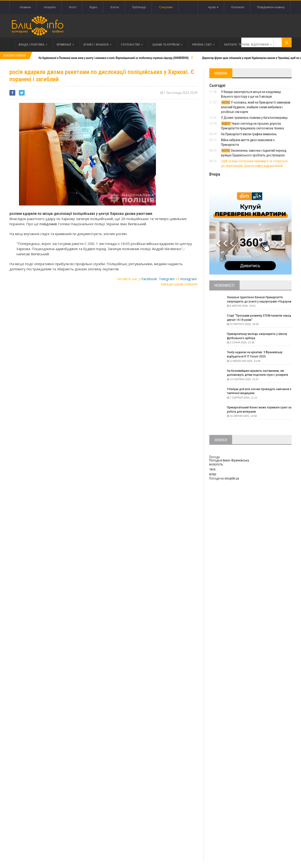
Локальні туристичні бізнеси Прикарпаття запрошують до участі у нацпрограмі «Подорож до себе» (256, 300)
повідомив (48, 224)
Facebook (149, 279)
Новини (25, 7)
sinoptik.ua (232, 478)
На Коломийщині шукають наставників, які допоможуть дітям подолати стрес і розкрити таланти (259, 373)
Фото (73, 7)
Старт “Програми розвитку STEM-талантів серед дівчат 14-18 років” (256, 318)
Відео (93, 7)
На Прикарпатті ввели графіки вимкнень (249, 134)
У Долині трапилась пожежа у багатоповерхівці (254, 118)
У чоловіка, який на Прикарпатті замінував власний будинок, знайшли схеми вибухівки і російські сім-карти (256, 107)
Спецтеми (166, 7)
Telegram (167, 279)
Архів (213, 7)
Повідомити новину (271, 7)
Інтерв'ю (50, 7)
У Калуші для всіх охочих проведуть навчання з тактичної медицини (259, 391)
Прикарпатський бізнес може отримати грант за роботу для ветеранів (258, 410)
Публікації (139, 7)
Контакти (238, 7)
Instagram (188, 279)
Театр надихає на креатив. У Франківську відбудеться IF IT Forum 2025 (256, 354)
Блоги (115, 7)
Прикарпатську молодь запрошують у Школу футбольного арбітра (258, 336)
